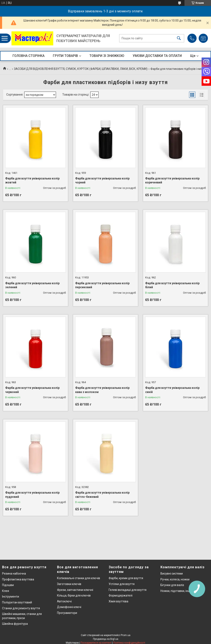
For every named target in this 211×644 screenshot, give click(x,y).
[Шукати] (179, 38)
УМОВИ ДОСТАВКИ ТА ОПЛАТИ (157, 56)
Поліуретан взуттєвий (17, 602)
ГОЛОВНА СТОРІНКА (29, 56)
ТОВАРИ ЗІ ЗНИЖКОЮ (107, 56)
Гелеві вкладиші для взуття (128, 590)
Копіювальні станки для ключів (79, 578)
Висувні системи (172, 574)
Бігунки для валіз (172, 585)
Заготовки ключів (69, 584)
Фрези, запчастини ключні (75, 590)
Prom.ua (126, 635)
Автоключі (64, 601)
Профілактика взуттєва (18, 579)
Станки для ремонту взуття (21, 608)
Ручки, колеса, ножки (175, 579)
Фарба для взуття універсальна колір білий (172, 285)
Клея (6, 591)
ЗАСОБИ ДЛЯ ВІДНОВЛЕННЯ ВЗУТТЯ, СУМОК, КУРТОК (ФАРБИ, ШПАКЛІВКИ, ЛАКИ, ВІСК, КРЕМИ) (81, 69)
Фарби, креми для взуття (126, 578)
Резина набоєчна (14, 574)
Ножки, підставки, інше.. (177, 591)
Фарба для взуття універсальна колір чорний (102, 181)
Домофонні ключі (69, 607)
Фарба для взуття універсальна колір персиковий (102, 285)
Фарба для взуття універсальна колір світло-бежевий (102, 495)
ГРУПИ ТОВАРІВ (65, 56)
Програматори (67, 613)
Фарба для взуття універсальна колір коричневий (172, 181)
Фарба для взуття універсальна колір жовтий (32, 181)
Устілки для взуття (122, 584)
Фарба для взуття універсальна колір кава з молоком (102, 390)
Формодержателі (121, 595)
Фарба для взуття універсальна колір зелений (32, 285)
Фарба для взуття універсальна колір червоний (32, 390)
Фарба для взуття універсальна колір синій (172, 390)
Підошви (8, 585)
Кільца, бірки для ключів (74, 595)
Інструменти (11, 597)
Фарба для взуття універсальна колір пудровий (32, 495)
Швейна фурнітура (15, 624)
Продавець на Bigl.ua (106, 639)
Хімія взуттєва (118, 601)
